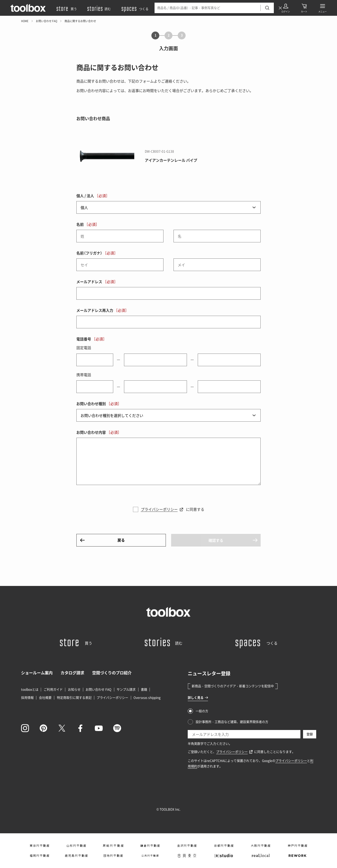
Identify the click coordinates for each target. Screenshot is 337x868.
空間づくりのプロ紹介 (112, 673)
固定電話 (84, 348)
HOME (25, 21)
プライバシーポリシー (159, 509)
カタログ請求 (72, 673)
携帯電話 (84, 375)
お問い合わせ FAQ (46, 21)
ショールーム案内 (37, 673)
